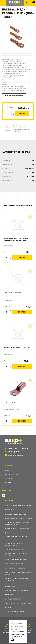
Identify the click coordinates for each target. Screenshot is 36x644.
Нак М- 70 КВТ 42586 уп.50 (13, 293)
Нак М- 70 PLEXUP (10, 402)
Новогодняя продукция (13, 599)
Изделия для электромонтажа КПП (17, 529)
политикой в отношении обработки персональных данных (17, 626)
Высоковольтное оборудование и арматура (17, 554)
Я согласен (13, 639)
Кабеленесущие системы (14, 564)
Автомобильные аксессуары (15, 568)
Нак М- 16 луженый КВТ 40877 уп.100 (17, 347)
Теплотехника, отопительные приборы (19, 603)
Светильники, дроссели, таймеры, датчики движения (17, 523)
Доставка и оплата (11, 475)
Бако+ (7, 470)
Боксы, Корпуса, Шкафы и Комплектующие (14, 544)
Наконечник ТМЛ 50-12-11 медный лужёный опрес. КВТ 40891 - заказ (16, 239)
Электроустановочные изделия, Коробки (19, 518)
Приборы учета (10, 510)
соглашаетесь (14, 631)
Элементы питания (12, 586)
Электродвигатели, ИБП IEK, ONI (16, 537)
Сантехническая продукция (15, 611)
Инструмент (9, 595)
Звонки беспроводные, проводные (17, 591)
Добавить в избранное (14, 95)
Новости (8, 483)
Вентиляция (9, 607)
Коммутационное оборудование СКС (18, 560)
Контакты (8, 479)
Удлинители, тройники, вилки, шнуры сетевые (18, 573)
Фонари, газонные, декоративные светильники (17, 579)
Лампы (7, 533)
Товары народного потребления (16, 549)
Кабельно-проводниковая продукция (18, 506)
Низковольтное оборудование (15, 514)
